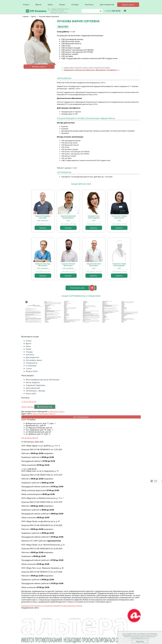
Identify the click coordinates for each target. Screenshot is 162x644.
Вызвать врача (39, 67)
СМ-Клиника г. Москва (35, 391)
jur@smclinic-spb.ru (56, 411)
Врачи (38, 10)
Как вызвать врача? (30, 438)
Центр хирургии (33, 382)
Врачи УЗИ (63, 27)
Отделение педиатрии (36, 385)
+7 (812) (29, 402)
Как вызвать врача (34, 360)
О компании (31, 366)
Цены (50, 10)
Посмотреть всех (77, 288)
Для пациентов (107, 10)
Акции (62, 10)
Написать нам (46, 407)
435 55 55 (125, 4)
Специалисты (32, 363)
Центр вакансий (33, 388)
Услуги (26, 10)
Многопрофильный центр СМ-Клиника (43, 380)
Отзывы (75, 10)
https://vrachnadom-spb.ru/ (44, 414)
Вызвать (43, 228)
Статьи (29, 369)
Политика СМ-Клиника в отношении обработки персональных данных (52, 606)
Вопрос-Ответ (32, 371)
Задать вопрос (28, 407)
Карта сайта (31, 394)
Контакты (89, 10)
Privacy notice (156, 481)
